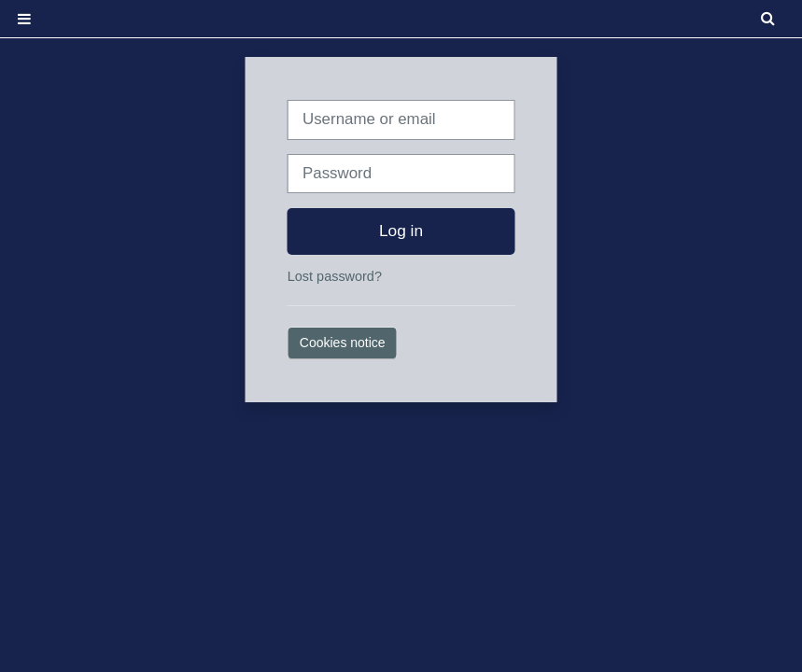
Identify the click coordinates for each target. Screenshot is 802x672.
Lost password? (335, 276)
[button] (769, 19)
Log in (401, 231)
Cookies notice (343, 343)
